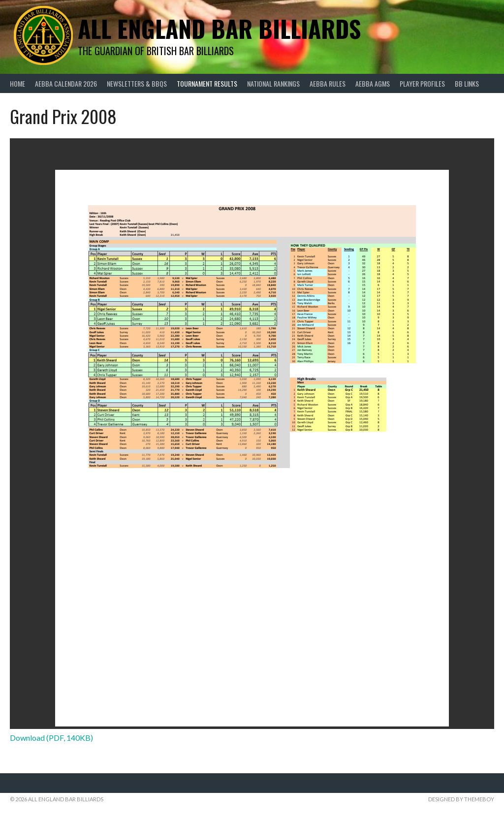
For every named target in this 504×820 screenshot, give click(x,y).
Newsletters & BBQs (137, 83)
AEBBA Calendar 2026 (66, 83)
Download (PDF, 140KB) (51, 738)
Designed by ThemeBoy (461, 799)
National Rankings (273, 83)
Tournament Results (207, 83)
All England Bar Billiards (219, 28)
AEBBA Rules (328, 83)
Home (17, 83)
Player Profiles (422, 83)
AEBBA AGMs (373, 83)
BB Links (467, 83)
